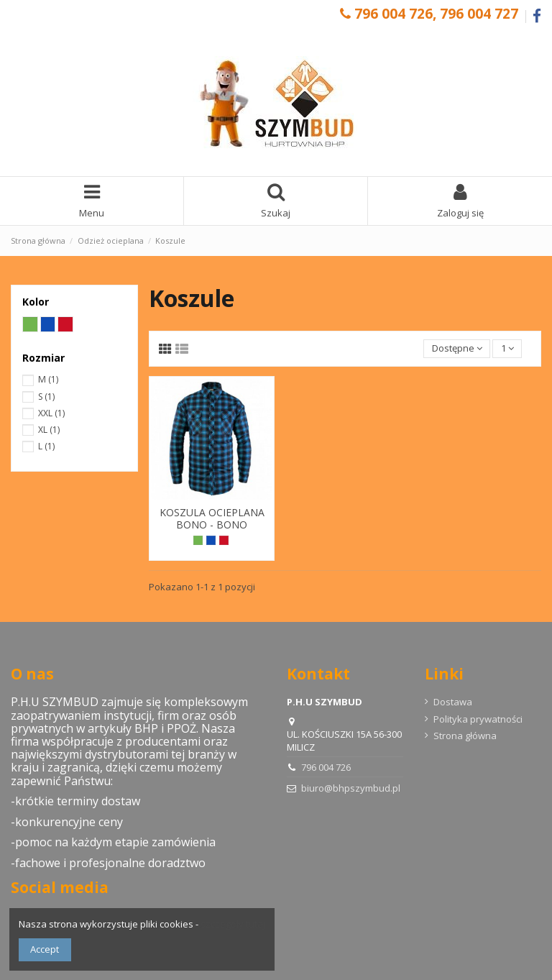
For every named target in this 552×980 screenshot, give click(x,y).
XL (49, 430)
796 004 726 (326, 767)
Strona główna (465, 736)
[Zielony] (198, 540)
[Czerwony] (224, 540)
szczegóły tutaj (233, 924)
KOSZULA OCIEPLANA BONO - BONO (212, 518)
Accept (45, 949)
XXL (51, 413)
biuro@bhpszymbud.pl (351, 788)
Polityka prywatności (478, 719)
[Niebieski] (211, 540)
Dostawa (453, 702)
